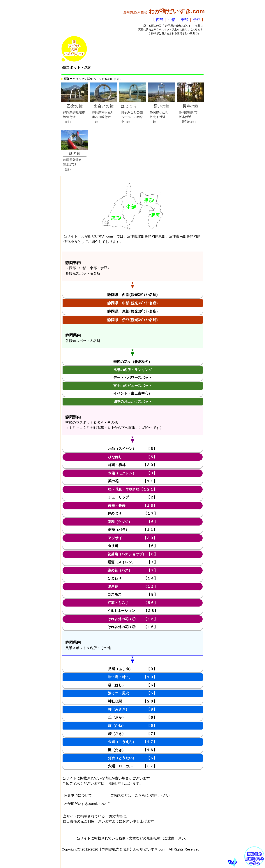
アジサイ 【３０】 (132, 538)
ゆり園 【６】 (132, 546)
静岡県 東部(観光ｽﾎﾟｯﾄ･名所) (132, 311)
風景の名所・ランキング (133, 370)
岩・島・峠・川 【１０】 (132, 677)
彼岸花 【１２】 (132, 587)
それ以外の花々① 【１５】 (132, 619)
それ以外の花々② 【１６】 (132, 627)
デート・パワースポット (133, 378)
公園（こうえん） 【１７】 (132, 742)
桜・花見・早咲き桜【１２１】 (132, 489)
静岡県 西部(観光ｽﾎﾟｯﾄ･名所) (132, 295)
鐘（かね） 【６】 (132, 726)
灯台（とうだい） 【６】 (132, 758)
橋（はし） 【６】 (132, 685)
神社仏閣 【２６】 (132, 701)
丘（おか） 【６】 (132, 717)
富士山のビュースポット (133, 386)
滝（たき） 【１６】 (132, 750)
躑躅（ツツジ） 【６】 (132, 522)
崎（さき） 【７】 (132, 734)
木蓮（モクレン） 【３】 (132, 473)
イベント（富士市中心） (133, 393)
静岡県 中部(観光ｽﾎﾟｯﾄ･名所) (132, 303)
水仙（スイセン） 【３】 (132, 449)
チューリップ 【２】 (132, 497)
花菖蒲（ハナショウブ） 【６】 (132, 554)
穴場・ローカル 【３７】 (132, 766)
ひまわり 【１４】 (132, 578)
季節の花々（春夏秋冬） (133, 362)
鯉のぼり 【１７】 (132, 513)
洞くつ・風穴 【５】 (132, 693)
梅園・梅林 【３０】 (132, 465)
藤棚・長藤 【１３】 (132, 506)
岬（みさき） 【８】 (132, 709)
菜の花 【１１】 (132, 481)
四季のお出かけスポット (133, 402)
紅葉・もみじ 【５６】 (132, 603)
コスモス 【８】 (132, 594)
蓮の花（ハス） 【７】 (132, 570)
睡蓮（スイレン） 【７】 (132, 562)
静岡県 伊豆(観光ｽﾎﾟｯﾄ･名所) (132, 320)
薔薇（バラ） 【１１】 (132, 530)
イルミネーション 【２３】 (133, 611)
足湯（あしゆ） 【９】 (132, 669)
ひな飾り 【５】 (132, 457)
